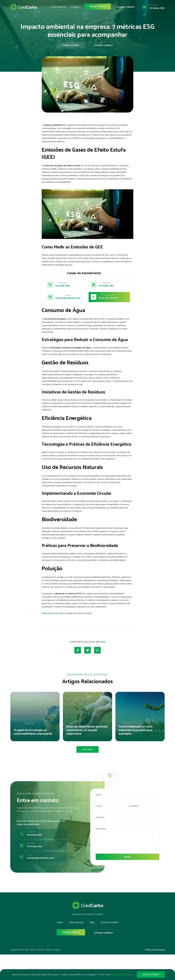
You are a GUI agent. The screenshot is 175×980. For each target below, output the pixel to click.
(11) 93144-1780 (157, 10)
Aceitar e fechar (151, 975)
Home (60, 923)
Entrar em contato (108, 298)
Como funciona (63, 8)
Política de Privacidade (155, 950)
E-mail (99, 807)
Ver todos (87, 750)
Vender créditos (100, 8)
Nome (99, 796)
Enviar (127, 857)
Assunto (100, 818)
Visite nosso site (50, 613)
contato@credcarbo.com (69, 298)
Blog (92, 923)
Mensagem (101, 830)
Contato (79, 8)
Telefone (134, 807)
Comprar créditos (127, 8)
